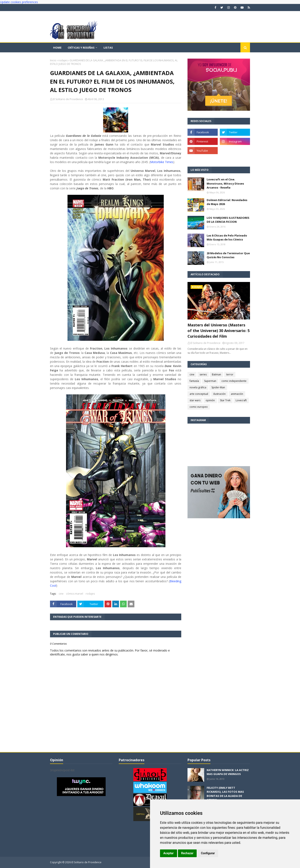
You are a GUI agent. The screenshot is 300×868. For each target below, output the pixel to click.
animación (237, 394)
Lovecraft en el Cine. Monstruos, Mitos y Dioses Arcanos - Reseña (225, 183)
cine (61, 594)
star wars (195, 400)
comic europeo (199, 407)
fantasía (194, 381)
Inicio (53, 60)
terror (230, 374)
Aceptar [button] (169, 853)
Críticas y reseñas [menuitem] (81, 48)
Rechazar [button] (187, 853)
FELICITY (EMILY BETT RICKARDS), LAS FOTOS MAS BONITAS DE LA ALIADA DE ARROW (225, 794)
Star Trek (225, 400)
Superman (210, 381)
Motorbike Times (162, 162)
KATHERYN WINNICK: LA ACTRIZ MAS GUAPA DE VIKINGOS (228, 772)
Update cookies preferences (19, 2)
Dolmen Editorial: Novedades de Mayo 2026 (227, 202)
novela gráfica (198, 387)
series (203, 374)
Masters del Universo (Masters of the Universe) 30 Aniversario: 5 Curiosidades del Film (219, 331)
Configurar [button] (208, 853)
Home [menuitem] (57, 48)
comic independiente (234, 381)
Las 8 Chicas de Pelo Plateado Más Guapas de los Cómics (227, 238)
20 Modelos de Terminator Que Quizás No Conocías (228, 255)
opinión (210, 400)
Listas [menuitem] (108, 48)
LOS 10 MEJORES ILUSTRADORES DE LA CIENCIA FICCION (228, 220)
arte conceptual (199, 394)
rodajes (63, 60)
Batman (216, 374)
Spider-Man (218, 387)
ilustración (219, 394)
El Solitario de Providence (68, 99)
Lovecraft (241, 400)
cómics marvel (75, 594)
